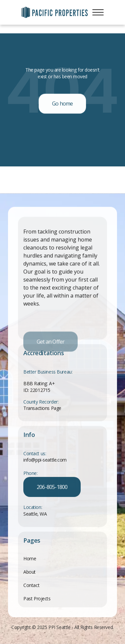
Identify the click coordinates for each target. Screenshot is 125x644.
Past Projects (37, 598)
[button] (98, 12)
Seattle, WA (35, 514)
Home (30, 558)
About (29, 572)
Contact (31, 585)
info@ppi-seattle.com (45, 460)
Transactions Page (42, 408)
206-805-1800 (52, 487)
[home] (55, 12)
